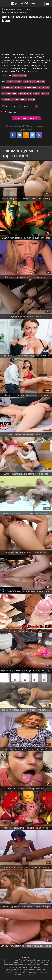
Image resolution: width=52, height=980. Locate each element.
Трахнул (32, 99)
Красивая (17, 87)
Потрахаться (8, 99)
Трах (17, 99)
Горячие (41, 82)
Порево (37, 93)
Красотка (45, 87)
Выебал (10, 82)
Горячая (18, 82)
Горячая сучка (30, 82)
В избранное (11, 112)
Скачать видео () (25, 118)
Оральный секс (25, 93)
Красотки (6, 93)
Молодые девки (19, 76)
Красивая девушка (31, 87)
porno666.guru (25, 3)
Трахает (23, 99)
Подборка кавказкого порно (16, 9)
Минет (14, 93)
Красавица (7, 87)
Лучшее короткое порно (14, 12)
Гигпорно (26, 958)
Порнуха (45, 93)
